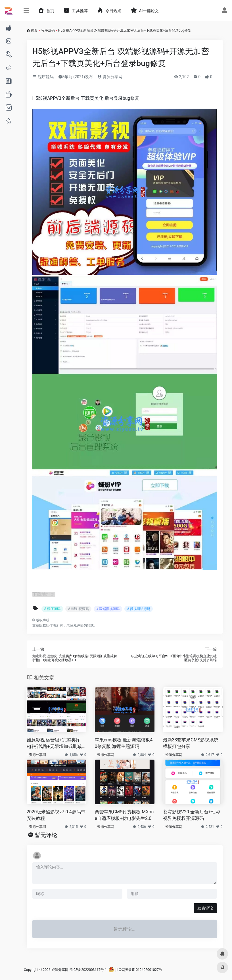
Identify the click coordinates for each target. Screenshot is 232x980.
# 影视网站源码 (139, 609)
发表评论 (205, 908)
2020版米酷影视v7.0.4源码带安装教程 (56, 815)
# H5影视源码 (78, 609)
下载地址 (41, 594)
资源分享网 (110, 77)
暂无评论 (46, 835)
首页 (34, 30)
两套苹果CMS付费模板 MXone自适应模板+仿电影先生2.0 (124, 815)
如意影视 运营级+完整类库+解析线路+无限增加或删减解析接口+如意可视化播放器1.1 (55, 744)
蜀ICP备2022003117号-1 (88, 970)
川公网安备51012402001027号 (135, 970)
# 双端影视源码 (108, 609)
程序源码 (48, 30)
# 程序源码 (52, 609)
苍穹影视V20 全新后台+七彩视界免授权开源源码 (192, 815)
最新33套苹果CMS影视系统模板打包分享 (191, 743)
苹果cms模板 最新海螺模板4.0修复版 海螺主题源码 (124, 743)
